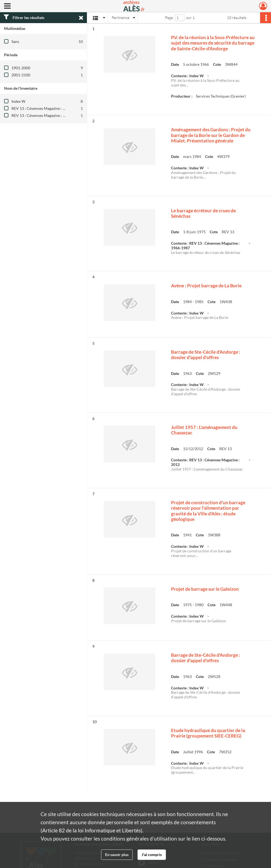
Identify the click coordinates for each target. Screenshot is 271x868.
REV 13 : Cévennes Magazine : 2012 (41, 115)
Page (169, 18)
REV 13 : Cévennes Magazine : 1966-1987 (46, 108)
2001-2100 (21, 75)
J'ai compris (152, 855)
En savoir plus (117, 855)
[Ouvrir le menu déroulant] (7, 7)
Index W (18, 101)
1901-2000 (21, 68)
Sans (15, 41)
